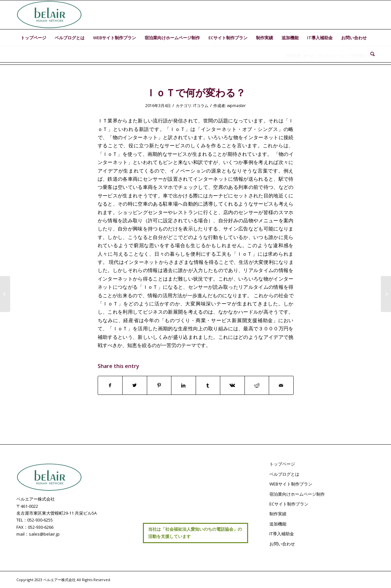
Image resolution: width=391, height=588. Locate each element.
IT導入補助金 (282, 534)
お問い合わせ (282, 544)
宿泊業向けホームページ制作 (297, 494)
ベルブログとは (284, 474)
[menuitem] (33, 38)
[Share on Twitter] (135, 385)
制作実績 (278, 514)
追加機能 (278, 524)
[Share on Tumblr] (208, 385)
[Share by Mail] (281, 385)
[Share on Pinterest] (159, 385)
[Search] (370, 54)
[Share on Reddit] (257, 385)
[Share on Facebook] (110, 385)
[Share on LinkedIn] (184, 385)
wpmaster (236, 106)
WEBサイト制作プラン (291, 484)
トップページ (282, 464)
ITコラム (201, 106)
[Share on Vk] (232, 385)
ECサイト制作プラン (289, 504)
